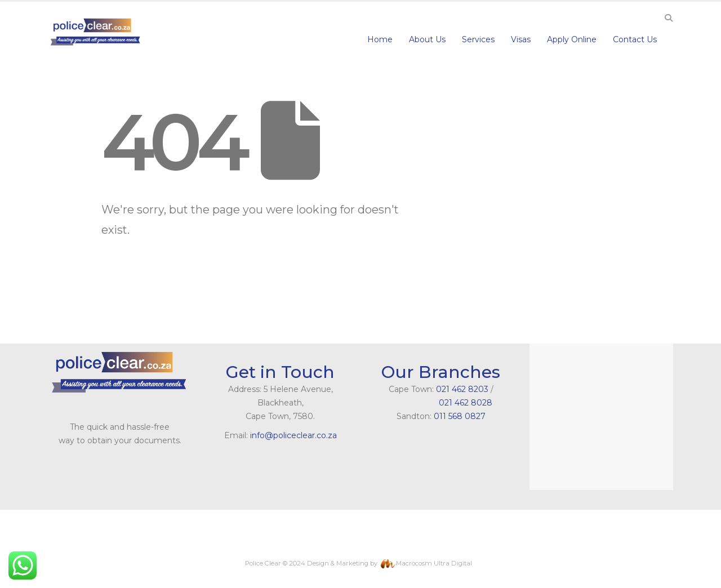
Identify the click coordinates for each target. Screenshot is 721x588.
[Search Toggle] (668, 18)
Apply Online (572, 39)
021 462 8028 (441, 403)
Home (380, 39)
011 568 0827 (460, 416)
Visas (521, 39)
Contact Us (635, 39)
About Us (427, 39)
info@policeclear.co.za (293, 435)
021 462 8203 (462, 389)
